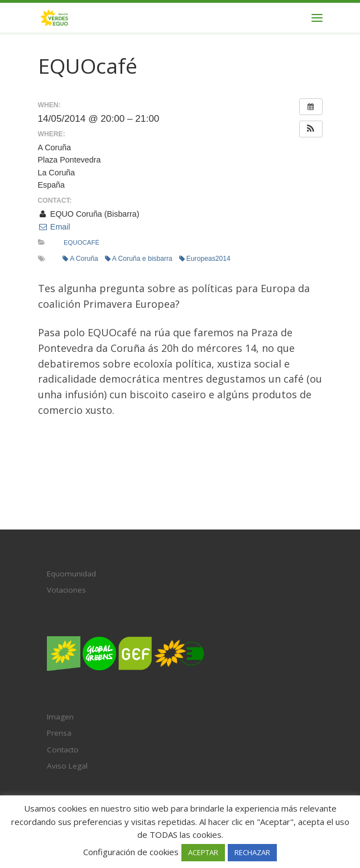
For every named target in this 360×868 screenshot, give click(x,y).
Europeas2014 (205, 259)
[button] (311, 129)
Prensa (59, 733)
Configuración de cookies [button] (131, 852)
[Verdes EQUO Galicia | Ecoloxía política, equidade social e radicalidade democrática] (54, 16)
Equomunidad (71, 574)
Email (54, 227)
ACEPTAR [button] (203, 852)
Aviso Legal (67, 766)
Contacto (63, 750)
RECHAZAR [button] (252, 852)
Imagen (60, 717)
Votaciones (66, 590)
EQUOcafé (81, 242)
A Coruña (80, 259)
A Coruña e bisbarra (139, 259)
